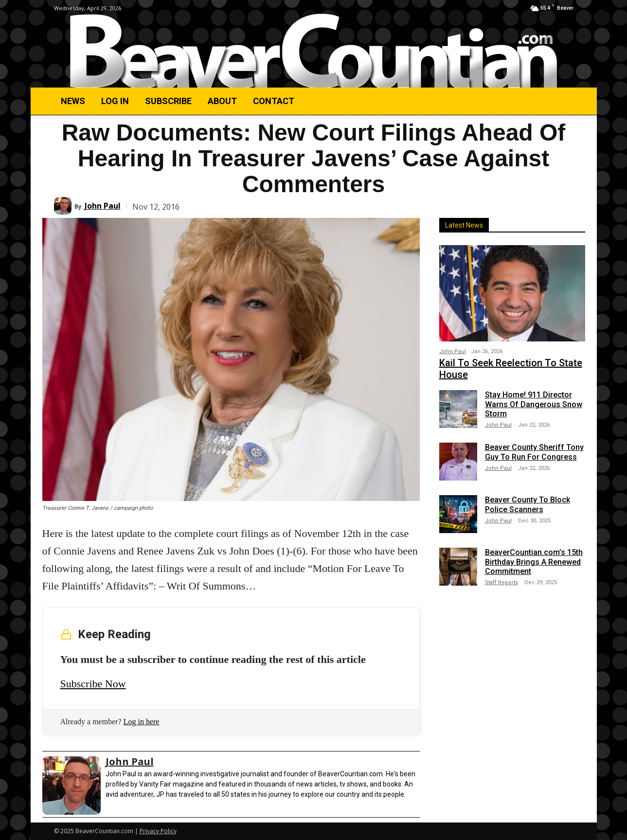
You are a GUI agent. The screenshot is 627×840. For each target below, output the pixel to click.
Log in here (142, 722)
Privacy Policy (158, 831)
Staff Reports (502, 582)
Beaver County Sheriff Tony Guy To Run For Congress (534, 452)
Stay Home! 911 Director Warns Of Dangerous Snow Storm (534, 404)
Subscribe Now (93, 684)
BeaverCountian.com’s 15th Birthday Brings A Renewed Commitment (534, 562)
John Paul (103, 206)
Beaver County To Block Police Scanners (528, 504)
